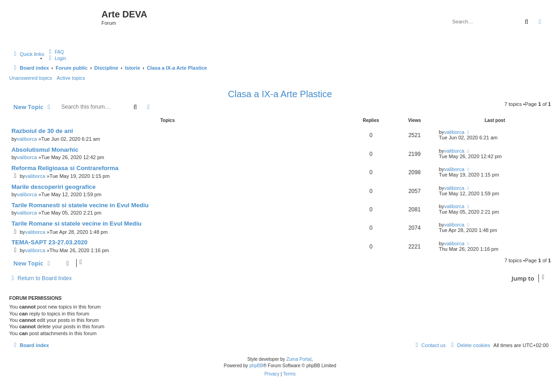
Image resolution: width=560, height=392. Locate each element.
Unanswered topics (31, 78)
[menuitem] (55, 52)
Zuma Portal (299, 359)
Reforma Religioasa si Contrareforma (65, 168)
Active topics (71, 78)
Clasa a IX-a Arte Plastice (280, 94)
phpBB (256, 366)
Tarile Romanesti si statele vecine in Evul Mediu (80, 205)
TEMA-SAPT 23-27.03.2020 (50, 242)
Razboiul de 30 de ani (42, 131)
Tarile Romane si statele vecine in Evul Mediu (76, 224)
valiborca (27, 139)
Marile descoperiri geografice (53, 187)
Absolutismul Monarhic (45, 150)
